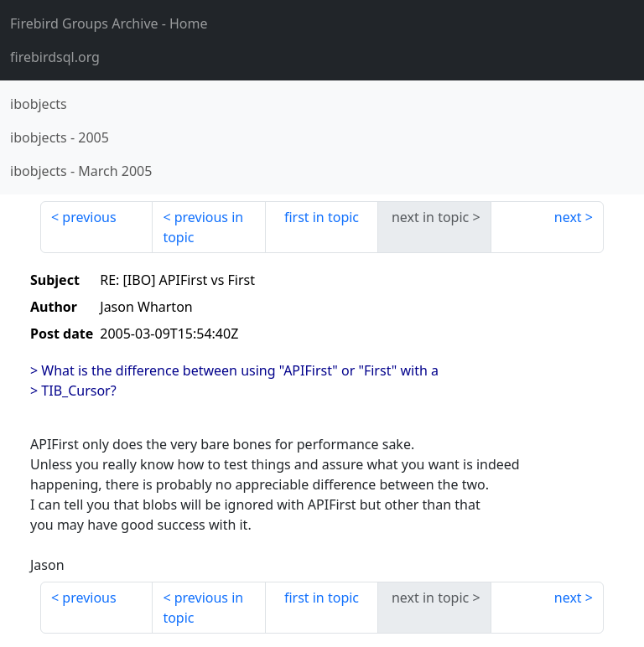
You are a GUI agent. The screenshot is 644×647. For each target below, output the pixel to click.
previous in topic (203, 227)
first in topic (322, 217)
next (568, 217)
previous (89, 217)
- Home (109, 23)
